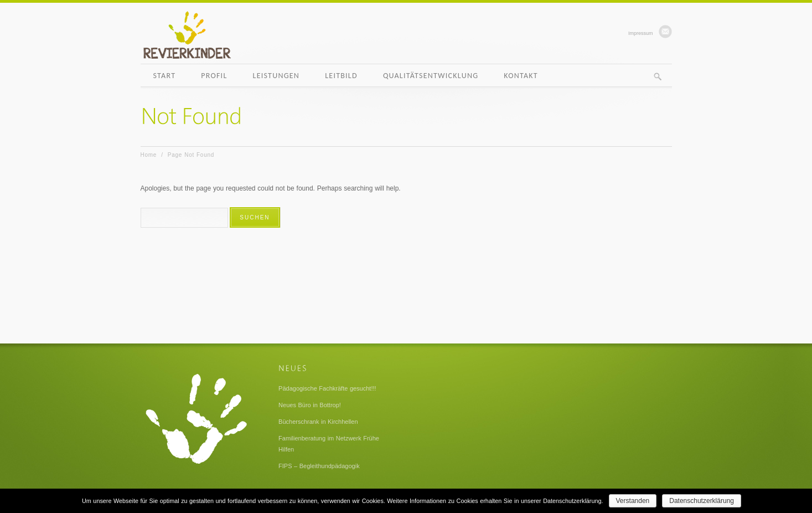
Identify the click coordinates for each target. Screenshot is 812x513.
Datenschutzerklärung (702, 501)
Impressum (641, 33)
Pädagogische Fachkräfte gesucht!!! (327, 388)
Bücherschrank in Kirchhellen (318, 422)
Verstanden (633, 501)
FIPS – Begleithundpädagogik (319, 466)
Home (149, 155)
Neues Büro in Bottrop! (310, 405)
